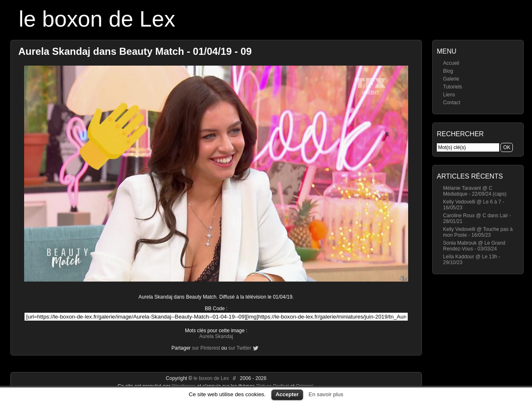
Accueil (451, 63)
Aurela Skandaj (216, 336)
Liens (449, 95)
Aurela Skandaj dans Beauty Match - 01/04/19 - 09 (135, 51)
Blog (448, 71)
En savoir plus (326, 394)
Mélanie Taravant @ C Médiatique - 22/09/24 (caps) (475, 191)
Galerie (451, 79)
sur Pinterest (206, 348)
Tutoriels (453, 87)
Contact (452, 103)
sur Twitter (240, 348)
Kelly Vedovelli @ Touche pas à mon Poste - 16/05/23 (478, 232)
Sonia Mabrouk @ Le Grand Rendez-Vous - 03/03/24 (474, 246)
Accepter (287, 394)
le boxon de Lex (97, 19)
